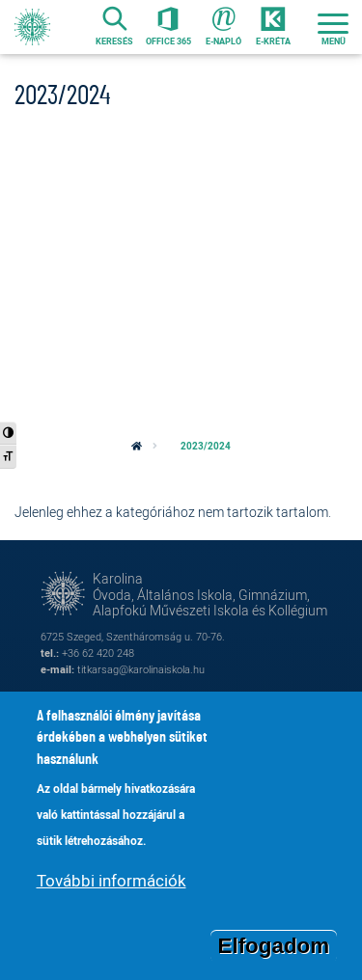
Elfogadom (274, 953)
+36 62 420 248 (98, 653)
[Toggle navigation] (333, 27)
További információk (111, 889)
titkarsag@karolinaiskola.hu (141, 669)
